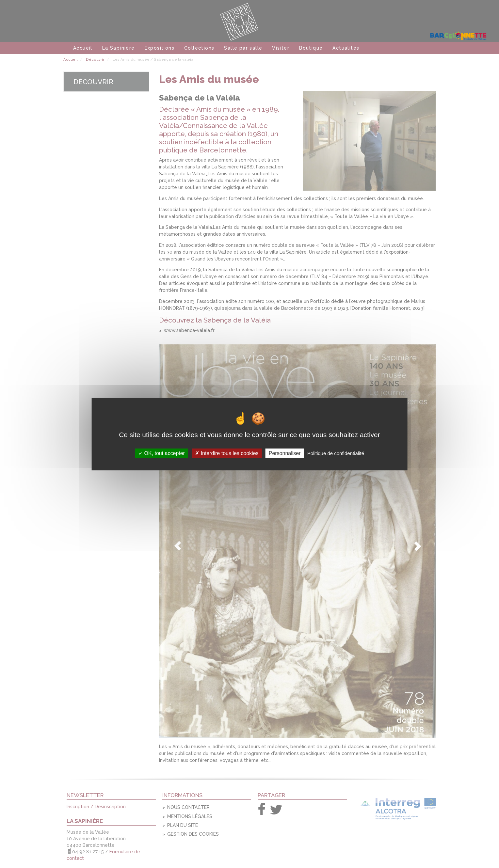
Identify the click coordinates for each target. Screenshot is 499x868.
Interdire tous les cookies (227, 453)
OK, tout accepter (162, 453)
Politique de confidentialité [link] (336, 453)
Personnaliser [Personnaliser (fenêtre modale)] (285, 453)
